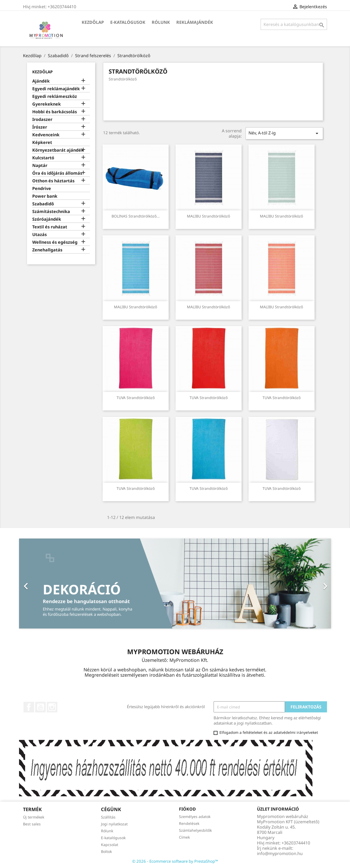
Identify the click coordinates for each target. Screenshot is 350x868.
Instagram (52, 707)
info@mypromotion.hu (280, 853)
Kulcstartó (43, 158)
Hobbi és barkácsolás (55, 112)
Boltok (106, 851)
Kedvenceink (46, 135)
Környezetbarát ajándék (58, 150)
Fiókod (187, 809)
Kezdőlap (93, 22)
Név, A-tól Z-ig (284, 133)
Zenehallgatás (47, 250)
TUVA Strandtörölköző (136, 398)
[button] (42, 584)
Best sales (32, 824)
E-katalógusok (128, 22)
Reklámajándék (195, 22)
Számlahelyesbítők (195, 830)
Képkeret (42, 143)
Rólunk (161, 22)
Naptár (40, 166)
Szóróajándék (47, 219)
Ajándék (41, 81)
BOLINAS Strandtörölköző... (136, 216)
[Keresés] (294, 24)
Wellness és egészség (55, 242)
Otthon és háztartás (53, 181)
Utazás (40, 235)
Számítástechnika (51, 212)
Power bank (45, 196)
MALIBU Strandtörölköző (208, 216)
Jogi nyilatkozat (114, 824)
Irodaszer (42, 119)
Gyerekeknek (47, 104)
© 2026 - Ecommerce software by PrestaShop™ (175, 861)
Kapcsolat (110, 845)
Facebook (29, 707)
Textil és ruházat (50, 227)
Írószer (40, 127)
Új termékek (34, 817)
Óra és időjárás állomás (57, 173)
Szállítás (108, 817)
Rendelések (189, 823)
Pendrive (42, 189)
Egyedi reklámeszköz (55, 96)
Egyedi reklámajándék (56, 89)
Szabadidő (43, 204)
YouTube (40, 707)
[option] (175, 584)
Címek (184, 837)
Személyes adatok (195, 817)
